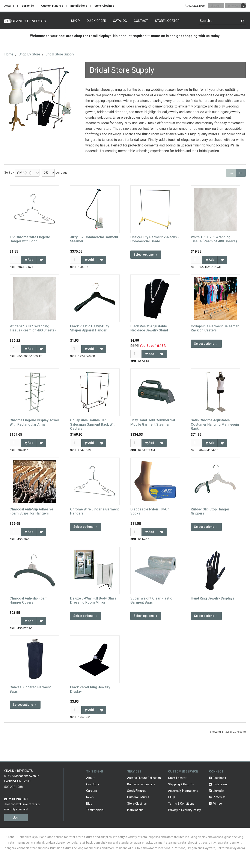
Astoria (9, 6)
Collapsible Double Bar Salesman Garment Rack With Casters (93, 424)
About (90, 778)
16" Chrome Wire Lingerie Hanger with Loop (30, 239)
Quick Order (96, 21)
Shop (75, 21)
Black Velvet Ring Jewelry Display (90, 689)
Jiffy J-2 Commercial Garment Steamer (94, 239)
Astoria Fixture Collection (144, 778)
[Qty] (15, 260)
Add (29, 260)
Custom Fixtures (52, 6)
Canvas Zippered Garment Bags (30, 689)
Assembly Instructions (183, 791)
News (90, 797)
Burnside (28, 6)
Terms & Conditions (181, 804)
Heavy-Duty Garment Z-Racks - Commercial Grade (155, 239)
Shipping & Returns (181, 784)
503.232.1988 (195, 6)
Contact (141, 21)
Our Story (93, 784)
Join (16, 818)
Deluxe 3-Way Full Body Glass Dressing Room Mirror (93, 600)
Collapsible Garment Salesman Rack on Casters (215, 328)
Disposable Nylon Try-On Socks (150, 511)
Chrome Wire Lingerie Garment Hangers (94, 511)
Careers (92, 791)
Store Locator (167, 21)
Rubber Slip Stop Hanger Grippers (210, 511)
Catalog (120, 21)
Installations (79, 6)
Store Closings (104, 6)
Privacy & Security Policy (184, 810)
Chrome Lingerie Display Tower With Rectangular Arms (34, 422)
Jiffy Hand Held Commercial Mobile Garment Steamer (153, 422)
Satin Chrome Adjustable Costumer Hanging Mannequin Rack (215, 424)
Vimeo (215, 804)
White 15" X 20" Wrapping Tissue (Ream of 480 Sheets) (214, 239)
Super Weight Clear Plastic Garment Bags (151, 600)
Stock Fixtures (137, 791)
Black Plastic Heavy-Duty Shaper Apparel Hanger (90, 328)
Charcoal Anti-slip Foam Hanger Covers (29, 600)
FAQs (172, 797)
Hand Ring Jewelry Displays (213, 598)
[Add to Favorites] (41, 260)
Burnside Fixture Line (141, 784)
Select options (146, 255)
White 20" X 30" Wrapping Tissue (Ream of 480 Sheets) (33, 328)
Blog (89, 804)
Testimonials (95, 810)
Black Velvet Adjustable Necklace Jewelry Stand (149, 328)
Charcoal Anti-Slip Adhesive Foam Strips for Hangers (31, 511)
